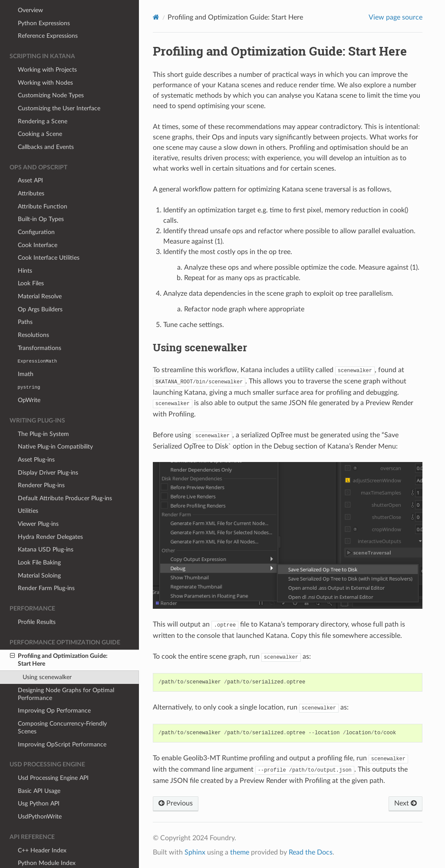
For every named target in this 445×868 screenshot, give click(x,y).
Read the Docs (311, 852)
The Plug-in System (43, 412)
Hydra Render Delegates (50, 515)
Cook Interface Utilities (49, 236)
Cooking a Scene (40, 112)
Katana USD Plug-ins (46, 528)
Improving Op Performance (54, 689)
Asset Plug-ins (36, 438)
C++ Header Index (42, 829)
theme (240, 852)
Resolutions (33, 313)
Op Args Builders (40, 288)
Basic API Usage (39, 769)
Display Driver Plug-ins (48, 451)
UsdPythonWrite (40, 795)
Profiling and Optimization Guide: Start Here (59, 638)
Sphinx (195, 852)
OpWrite (29, 378)
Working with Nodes (45, 61)
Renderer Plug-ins (41, 464)
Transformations (40, 326)
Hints (25, 249)
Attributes (31, 172)
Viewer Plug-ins (38, 502)
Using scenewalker (47, 655)
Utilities (28, 489)
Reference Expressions (48, 14)
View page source (396, 17)
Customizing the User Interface (59, 87)
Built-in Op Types (41, 197)
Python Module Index (47, 841)
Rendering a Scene (43, 100)
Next (405, 803)
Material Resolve (40, 275)
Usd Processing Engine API (53, 756)
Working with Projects (47, 48)
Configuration (36, 210)
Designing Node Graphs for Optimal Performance (66, 672)
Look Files (31, 262)
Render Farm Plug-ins (46, 566)
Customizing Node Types (51, 74)
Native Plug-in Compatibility (55, 425)
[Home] (156, 17)
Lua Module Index (42, 854)
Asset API (30, 159)
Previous (176, 803)
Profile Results (37, 600)
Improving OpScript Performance (62, 723)
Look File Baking (39, 541)
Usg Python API (39, 782)
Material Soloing (39, 554)
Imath (26, 352)
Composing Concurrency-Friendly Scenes (62, 706)
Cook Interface (38, 223)
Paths (25, 300)
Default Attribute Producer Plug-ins (65, 477)
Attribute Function (43, 185)
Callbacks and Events (46, 125)
